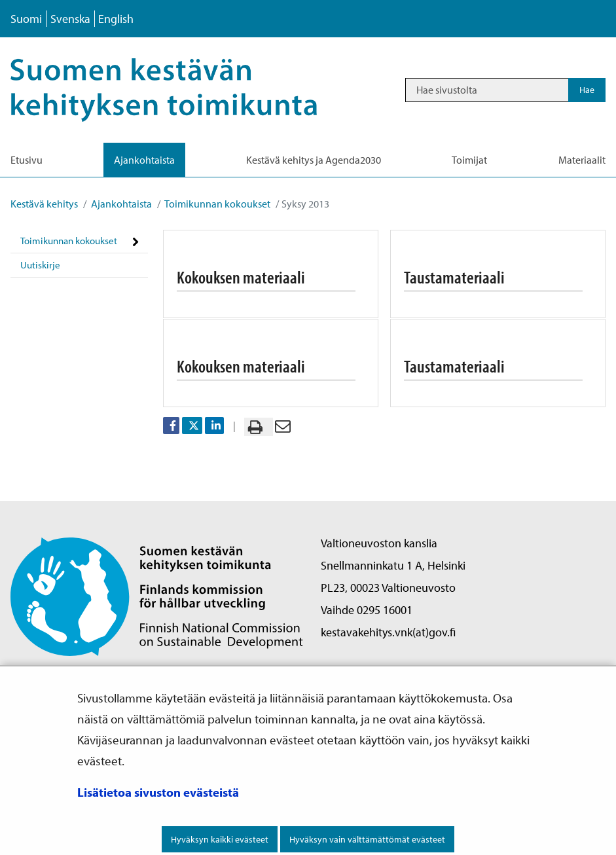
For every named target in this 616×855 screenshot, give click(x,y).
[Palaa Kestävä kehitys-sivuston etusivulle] (181, 90)
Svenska (70, 19)
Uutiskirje (40, 265)
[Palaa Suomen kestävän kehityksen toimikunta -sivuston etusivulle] (157, 595)
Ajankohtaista (120, 204)
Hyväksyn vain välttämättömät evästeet (367, 839)
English (116, 19)
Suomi (26, 19)
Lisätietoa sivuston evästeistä (158, 792)
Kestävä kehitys (44, 204)
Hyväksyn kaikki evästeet (220, 839)
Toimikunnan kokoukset (217, 204)
